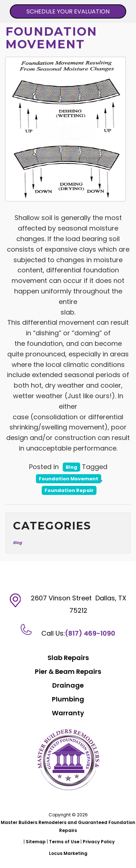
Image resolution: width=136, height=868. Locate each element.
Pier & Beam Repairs (68, 671)
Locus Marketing (68, 853)
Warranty (68, 713)
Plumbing (68, 699)
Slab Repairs (68, 658)
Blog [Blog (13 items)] (17, 543)
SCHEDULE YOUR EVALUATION (68, 11)
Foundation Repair (69, 490)
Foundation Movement (69, 479)
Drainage (68, 685)
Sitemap (36, 842)
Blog (71, 467)
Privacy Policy (99, 842)
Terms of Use (64, 842)
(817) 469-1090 (90, 633)
